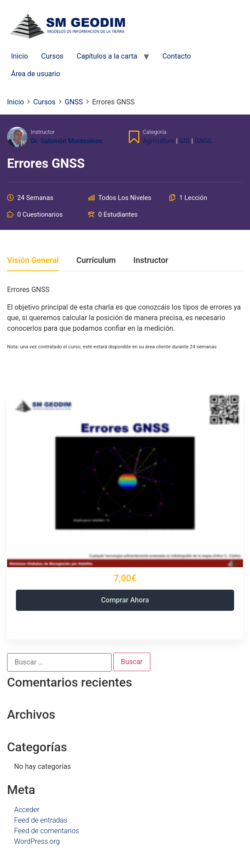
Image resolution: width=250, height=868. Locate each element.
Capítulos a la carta (107, 56)
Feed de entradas (41, 820)
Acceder (27, 810)
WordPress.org (37, 841)
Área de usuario (35, 74)
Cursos (52, 56)
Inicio (19, 56)
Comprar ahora (125, 600)
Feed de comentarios (47, 831)
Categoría (155, 132)
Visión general (33, 260)
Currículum (96, 260)
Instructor (43, 132)
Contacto (177, 56)
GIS (185, 141)
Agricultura (159, 141)
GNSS (203, 141)
